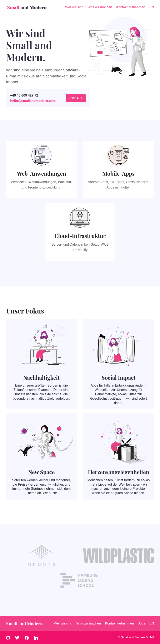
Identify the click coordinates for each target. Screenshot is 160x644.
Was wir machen (89, 623)
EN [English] (152, 7)
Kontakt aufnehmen (119, 623)
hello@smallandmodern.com (33, 101)
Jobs (142, 623)
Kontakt (76, 98)
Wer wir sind (63, 623)
